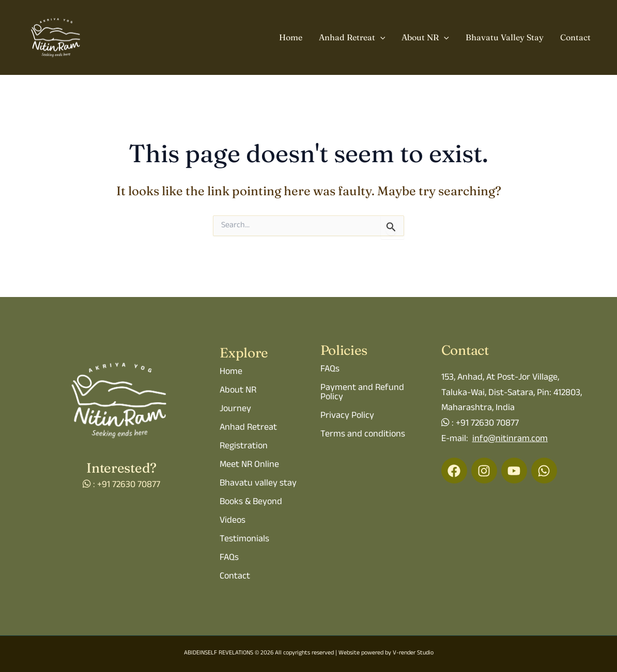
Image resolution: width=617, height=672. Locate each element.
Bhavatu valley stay (258, 484)
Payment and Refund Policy (362, 393)
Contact (575, 37)
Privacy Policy (347, 416)
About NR (425, 38)
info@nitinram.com (510, 440)
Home (291, 37)
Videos (233, 521)
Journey (235, 410)
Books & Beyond (251, 503)
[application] (380, 38)
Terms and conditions (363, 435)
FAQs (229, 558)
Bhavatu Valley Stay (505, 37)
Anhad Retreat (352, 38)
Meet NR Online (249, 465)
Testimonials (244, 540)
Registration (244, 447)
